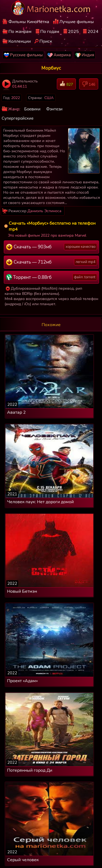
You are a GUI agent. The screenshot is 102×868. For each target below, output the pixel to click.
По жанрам (20, 32)
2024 (93, 32)
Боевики (32, 109)
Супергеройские (18, 118)
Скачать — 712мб (52, 262)
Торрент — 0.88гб (52, 277)
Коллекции (20, 41)
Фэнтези (54, 109)
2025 (73, 32)
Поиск (46, 41)
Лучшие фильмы (77, 22)
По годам (50, 32)
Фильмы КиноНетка (29, 22)
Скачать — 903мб (52, 247)
